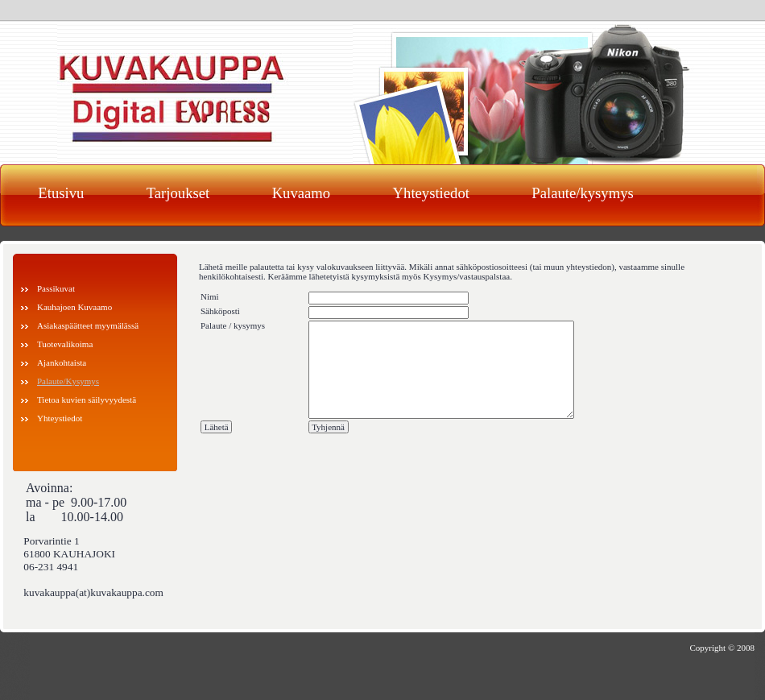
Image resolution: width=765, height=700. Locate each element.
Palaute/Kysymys (68, 381)
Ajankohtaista (62, 362)
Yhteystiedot (431, 193)
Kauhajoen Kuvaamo (74, 307)
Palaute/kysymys (582, 193)
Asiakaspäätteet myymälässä (88, 325)
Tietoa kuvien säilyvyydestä (87, 400)
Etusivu (61, 193)
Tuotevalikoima (65, 344)
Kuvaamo (302, 193)
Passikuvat (56, 288)
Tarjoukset (178, 193)
